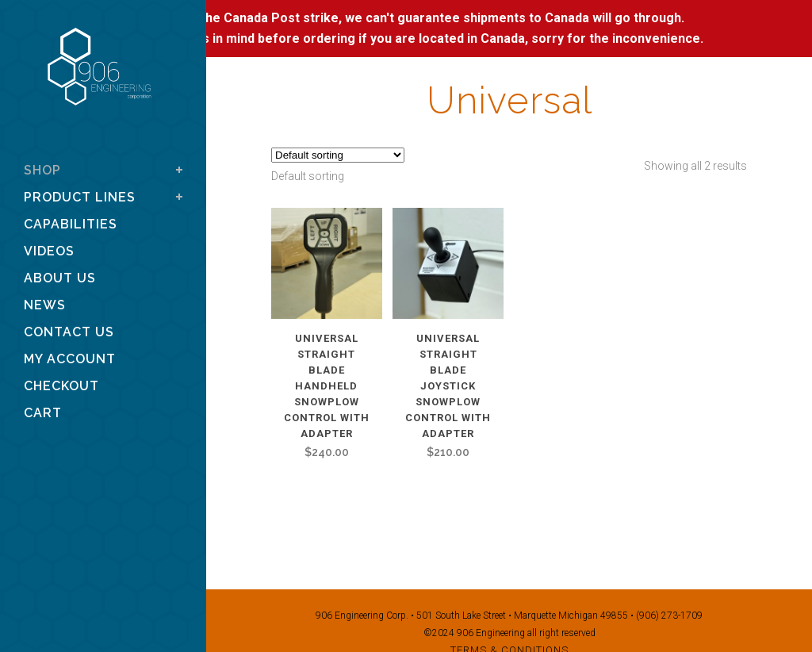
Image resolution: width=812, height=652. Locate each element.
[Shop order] (338, 155)
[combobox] (308, 176)
